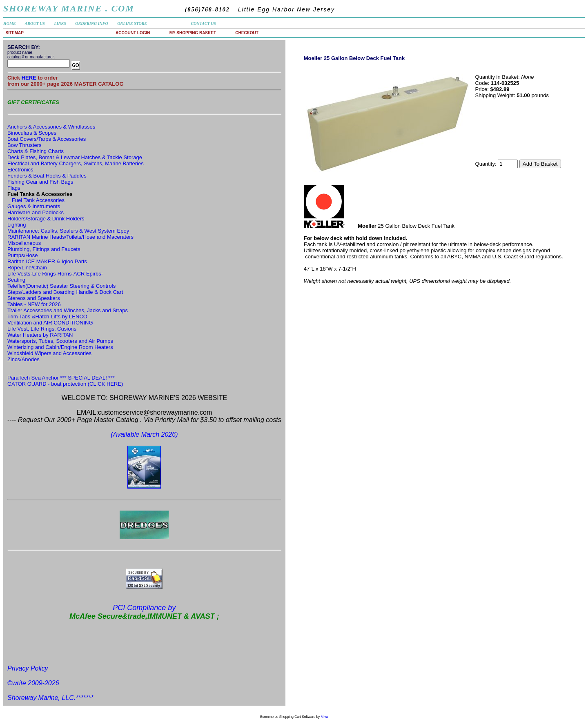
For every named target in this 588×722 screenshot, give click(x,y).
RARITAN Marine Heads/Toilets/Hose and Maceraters (70, 237)
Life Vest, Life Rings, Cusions (42, 329)
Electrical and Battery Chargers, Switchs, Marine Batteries (76, 163)
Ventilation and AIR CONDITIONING (50, 323)
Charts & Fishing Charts (36, 151)
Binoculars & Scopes (32, 133)
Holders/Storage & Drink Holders (46, 219)
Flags (14, 188)
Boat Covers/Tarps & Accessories (47, 139)
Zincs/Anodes (23, 359)
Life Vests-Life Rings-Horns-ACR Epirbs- (55, 274)
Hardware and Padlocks (36, 212)
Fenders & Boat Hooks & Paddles (47, 176)
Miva (325, 717)
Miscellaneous (24, 243)
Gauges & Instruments (34, 206)
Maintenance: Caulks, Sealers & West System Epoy (68, 231)
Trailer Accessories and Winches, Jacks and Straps (68, 310)
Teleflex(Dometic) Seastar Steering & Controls (61, 286)
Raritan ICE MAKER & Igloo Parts (47, 261)
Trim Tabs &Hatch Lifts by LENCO (47, 317)
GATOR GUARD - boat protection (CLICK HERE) (65, 384)
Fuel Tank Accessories (38, 200)
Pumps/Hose (22, 255)
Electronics (20, 170)
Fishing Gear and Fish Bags (40, 182)
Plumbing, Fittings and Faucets (44, 249)
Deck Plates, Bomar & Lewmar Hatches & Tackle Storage (75, 157)
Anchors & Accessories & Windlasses (51, 127)
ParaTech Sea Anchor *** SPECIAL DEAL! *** (61, 378)
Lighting (17, 225)
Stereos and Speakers (34, 298)
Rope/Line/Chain (27, 268)
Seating (16, 280)
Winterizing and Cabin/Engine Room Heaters (60, 347)
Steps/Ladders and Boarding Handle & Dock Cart (65, 292)
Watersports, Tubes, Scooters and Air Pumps (60, 341)
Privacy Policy (28, 668)
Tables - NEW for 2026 (34, 304)
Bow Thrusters (24, 145)
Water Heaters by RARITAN (40, 335)
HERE (30, 78)
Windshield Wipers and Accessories (49, 353)
